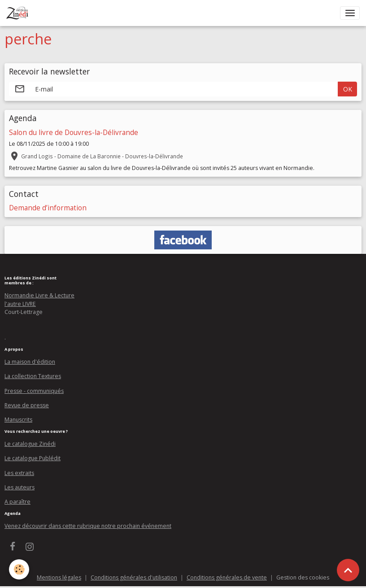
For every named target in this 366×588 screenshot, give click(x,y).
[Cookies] (19, 569)
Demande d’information (48, 208)
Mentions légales (59, 577)
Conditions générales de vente (227, 577)
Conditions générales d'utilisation (134, 577)
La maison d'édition (30, 362)
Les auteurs (20, 487)
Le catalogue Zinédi (30, 444)
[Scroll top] (348, 570)
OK (348, 89)
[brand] (19, 13)
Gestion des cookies (303, 577)
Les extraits (19, 473)
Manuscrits (18, 420)
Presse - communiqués (34, 391)
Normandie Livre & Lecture (39, 295)
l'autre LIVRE (20, 304)
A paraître (17, 502)
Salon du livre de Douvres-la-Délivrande (74, 133)
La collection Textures (33, 376)
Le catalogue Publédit (33, 458)
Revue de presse (27, 405)
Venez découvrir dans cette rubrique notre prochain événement (88, 526)
